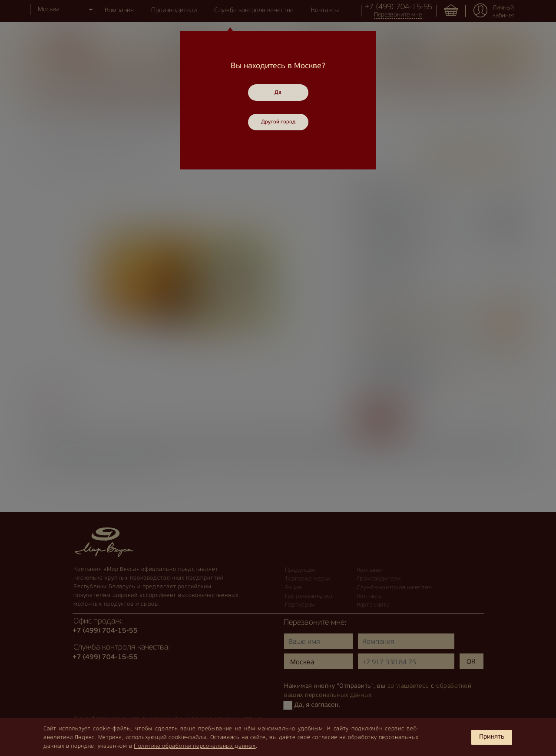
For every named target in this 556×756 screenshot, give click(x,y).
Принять (492, 737)
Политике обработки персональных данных (195, 746)
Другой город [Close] (278, 122)
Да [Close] (278, 93)
